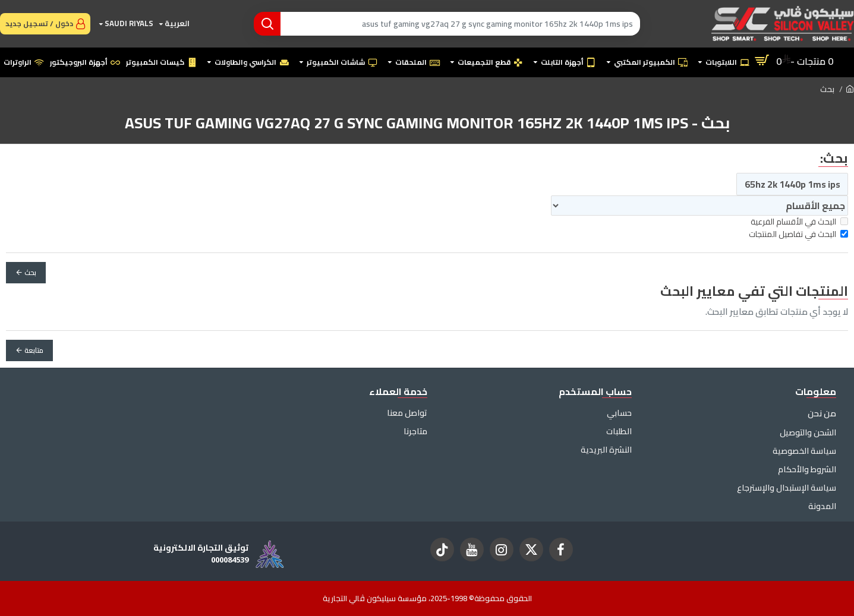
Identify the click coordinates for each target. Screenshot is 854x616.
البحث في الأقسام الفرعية (799, 222)
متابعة (34, 350)
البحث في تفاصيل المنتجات (798, 234)
